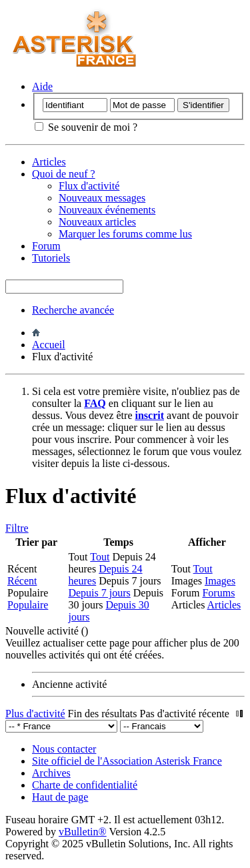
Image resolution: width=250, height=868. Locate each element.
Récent (22, 581)
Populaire (28, 605)
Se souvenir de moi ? (86, 127)
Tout (100, 557)
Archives (51, 773)
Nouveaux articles (97, 222)
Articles (49, 162)
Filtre (17, 528)
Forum (46, 246)
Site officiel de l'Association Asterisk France (127, 761)
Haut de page (60, 797)
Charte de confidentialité (85, 785)
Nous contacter (64, 749)
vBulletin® (83, 832)
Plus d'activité (35, 714)
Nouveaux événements (107, 210)
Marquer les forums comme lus (125, 234)
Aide (42, 86)
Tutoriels (51, 258)
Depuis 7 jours (99, 593)
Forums (218, 593)
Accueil (49, 345)
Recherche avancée (73, 310)
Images (220, 581)
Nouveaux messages (102, 198)
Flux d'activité (89, 186)
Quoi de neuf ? (64, 174)
